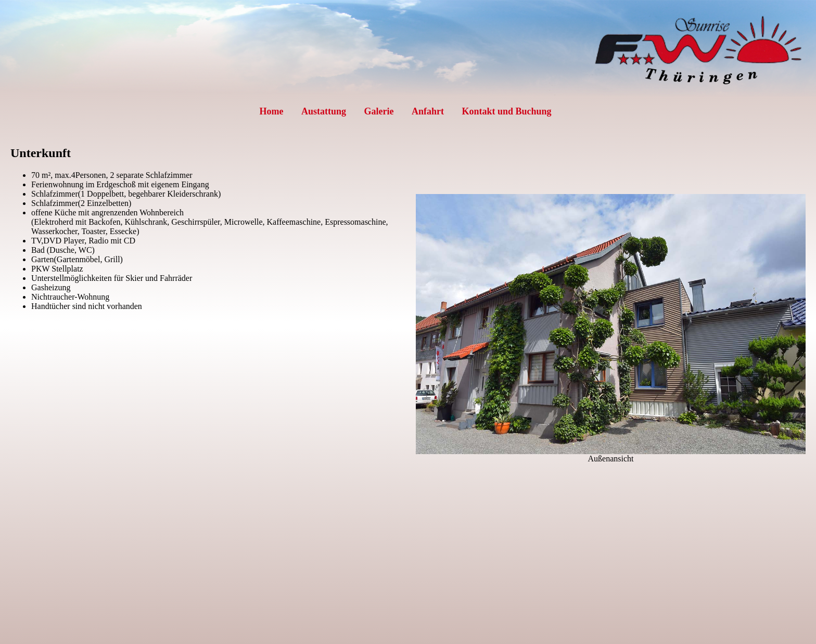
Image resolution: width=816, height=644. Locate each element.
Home (271, 111)
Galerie (379, 111)
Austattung (324, 111)
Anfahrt (428, 111)
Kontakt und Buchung (506, 111)
